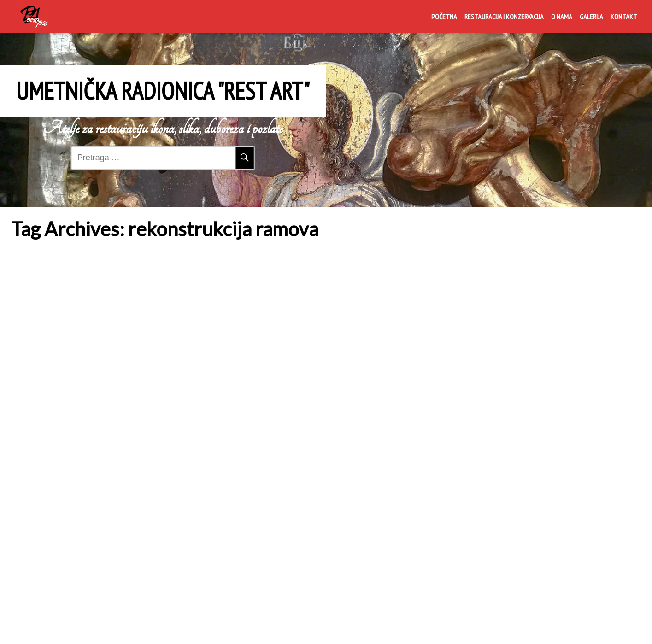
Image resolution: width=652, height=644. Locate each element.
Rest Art (30, 325)
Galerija (591, 17)
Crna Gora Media (462, 627)
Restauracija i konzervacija (504, 17)
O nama (562, 17)
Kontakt (624, 17)
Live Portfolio (540, 627)
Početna (444, 17)
